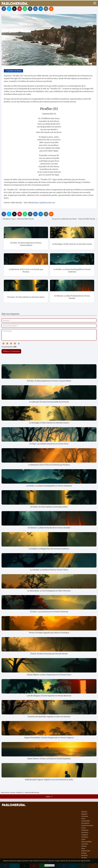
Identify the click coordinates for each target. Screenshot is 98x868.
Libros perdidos (86, 842)
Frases (84, 828)
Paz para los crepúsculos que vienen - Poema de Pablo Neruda (73, 219)
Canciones (85, 816)
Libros (83, 839)
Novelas (84, 846)
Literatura (85, 844)
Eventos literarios (87, 826)
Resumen (84, 855)
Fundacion (85, 830)
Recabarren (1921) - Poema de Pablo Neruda (18, 219)
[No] (96, 863)
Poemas (84, 853)
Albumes (84, 812)
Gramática (85, 832)
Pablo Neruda (86, 851)
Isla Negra (85, 837)
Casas (83, 819)
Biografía (84, 814)
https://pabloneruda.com (44, 203)
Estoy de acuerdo (49, 865)
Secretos (84, 858)
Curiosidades (86, 821)
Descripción (85, 823)
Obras (83, 849)
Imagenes (85, 835)
